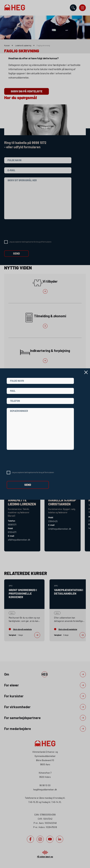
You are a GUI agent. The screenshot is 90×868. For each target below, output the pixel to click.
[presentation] (32, 460)
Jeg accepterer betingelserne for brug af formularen (33, 472)
